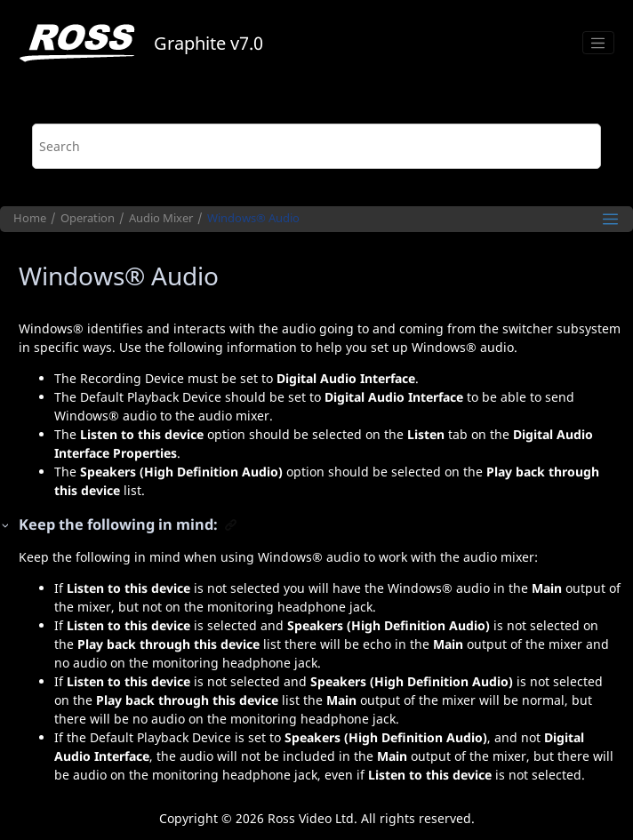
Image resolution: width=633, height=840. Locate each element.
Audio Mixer (161, 218)
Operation (88, 218)
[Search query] (317, 146)
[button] (6, 525)
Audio (253, 218)
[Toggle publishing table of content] (610, 219)
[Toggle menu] (598, 43)
